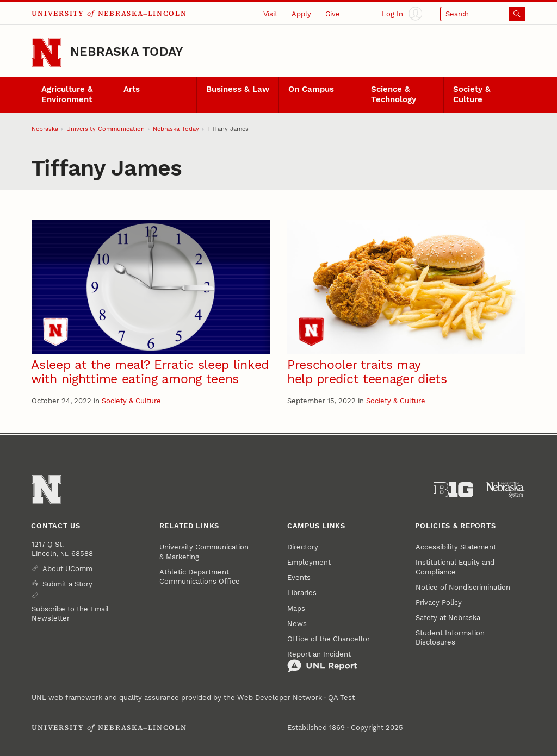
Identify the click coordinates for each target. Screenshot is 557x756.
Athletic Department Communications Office (200, 577)
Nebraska (45, 129)
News (297, 624)
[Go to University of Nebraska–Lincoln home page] (46, 52)
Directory (303, 547)
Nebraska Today (126, 52)
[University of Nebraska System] (506, 490)
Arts (132, 89)
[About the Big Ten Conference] (453, 490)
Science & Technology (394, 95)
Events (299, 577)
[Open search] (483, 14)
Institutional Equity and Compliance (455, 567)
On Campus (311, 89)
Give (333, 14)
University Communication (106, 129)
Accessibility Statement (456, 547)
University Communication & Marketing (204, 552)
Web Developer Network (280, 698)
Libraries (302, 593)
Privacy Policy (439, 602)
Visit (270, 14)
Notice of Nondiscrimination (463, 587)
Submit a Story (67, 584)
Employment (309, 562)
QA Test (341, 698)
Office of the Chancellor (329, 639)
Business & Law (238, 89)
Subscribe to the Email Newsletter (70, 614)
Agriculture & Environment (67, 95)
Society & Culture (472, 95)
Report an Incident (322, 662)
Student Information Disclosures (450, 638)
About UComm (67, 569)
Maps (296, 608)
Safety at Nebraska (448, 618)
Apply (301, 14)
